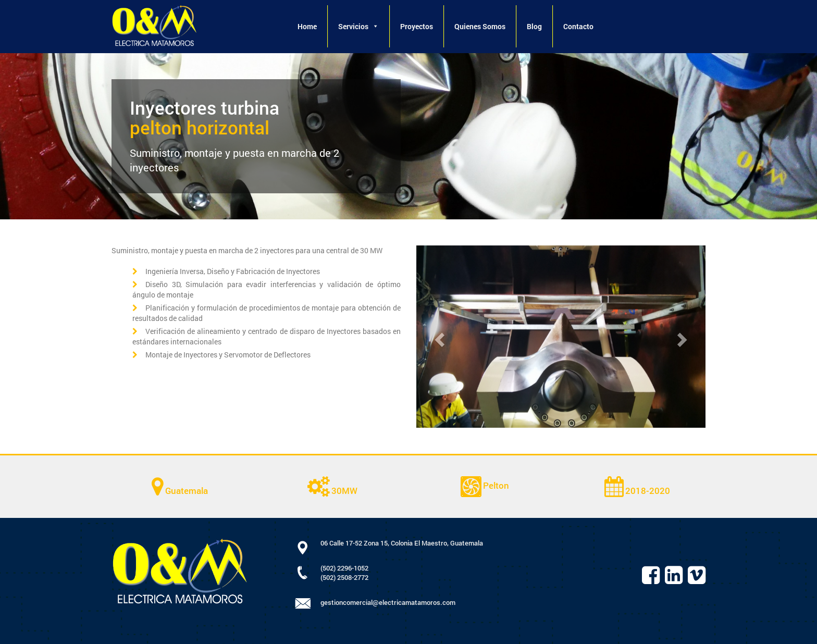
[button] (375, 26)
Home (307, 26)
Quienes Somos (480, 26)
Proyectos (417, 26)
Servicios (358, 26)
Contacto (578, 26)
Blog (534, 26)
